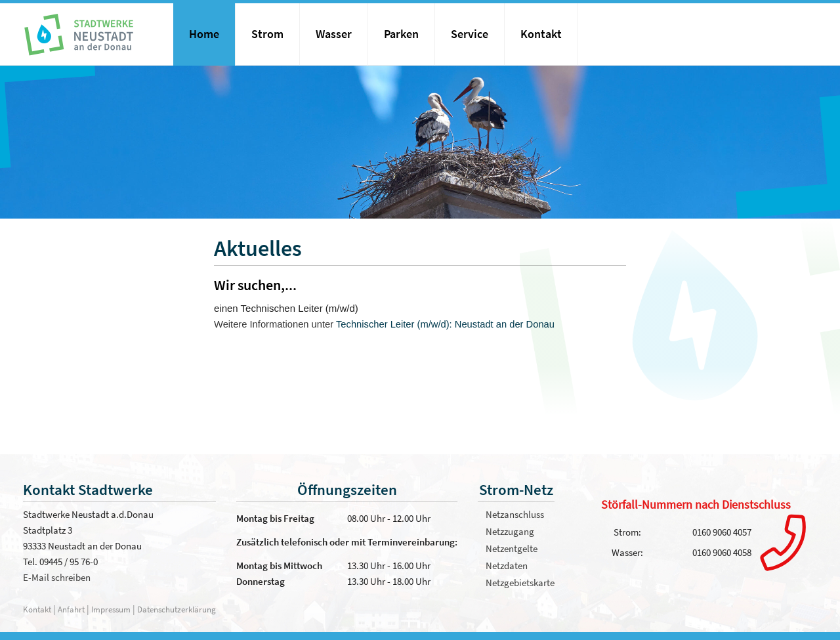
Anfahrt (72, 609)
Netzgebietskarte (520, 583)
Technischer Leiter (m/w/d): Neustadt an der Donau (445, 324)
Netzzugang (510, 531)
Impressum (111, 609)
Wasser (334, 34)
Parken (401, 34)
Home (204, 34)
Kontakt (541, 34)
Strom (267, 34)
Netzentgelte (512, 548)
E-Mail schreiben (57, 577)
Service (470, 34)
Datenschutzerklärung (177, 609)
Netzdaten (507, 565)
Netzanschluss (515, 514)
